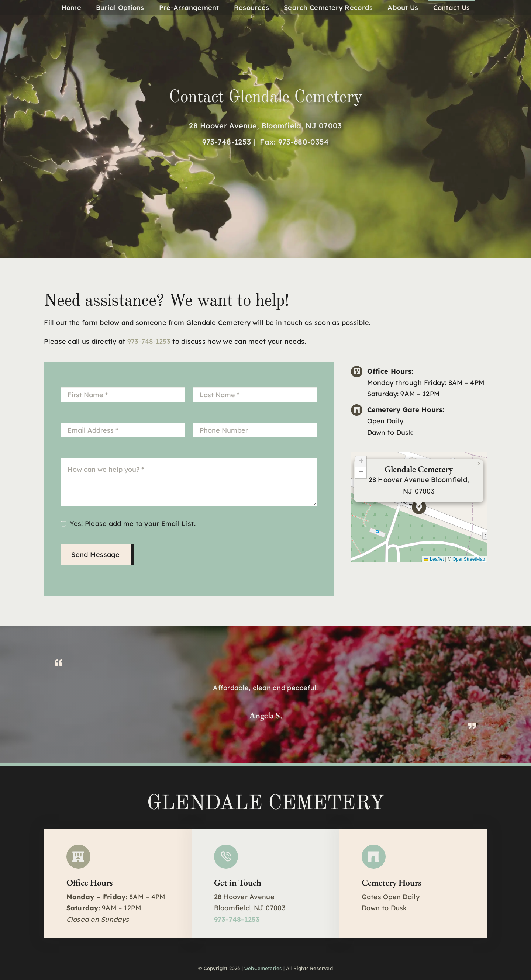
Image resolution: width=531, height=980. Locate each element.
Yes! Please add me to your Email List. (133, 524)
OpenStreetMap (469, 559)
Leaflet (434, 559)
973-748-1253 (227, 142)
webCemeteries (263, 968)
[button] (419, 507)
